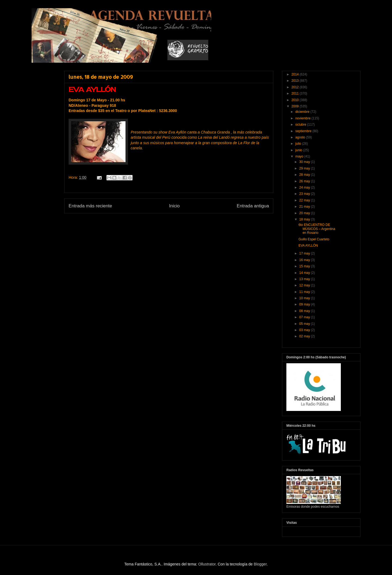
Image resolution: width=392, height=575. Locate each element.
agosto (301, 137)
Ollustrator (207, 564)
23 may (305, 194)
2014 (296, 74)
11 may (305, 292)
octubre (301, 125)
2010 (296, 100)
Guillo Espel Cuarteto (314, 239)
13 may (305, 279)
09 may (305, 304)
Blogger (260, 564)
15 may (305, 266)
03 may (305, 330)
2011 (296, 93)
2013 (296, 81)
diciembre (303, 112)
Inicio (174, 206)
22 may (305, 200)
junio (299, 150)
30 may (305, 162)
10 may (305, 298)
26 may (305, 181)
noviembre (303, 118)
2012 (296, 87)
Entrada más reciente (90, 206)
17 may (305, 253)
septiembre (304, 131)
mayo (300, 156)
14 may (305, 273)
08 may (305, 311)
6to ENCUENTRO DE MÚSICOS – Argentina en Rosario (317, 229)
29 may (305, 168)
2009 (296, 106)
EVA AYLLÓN (308, 246)
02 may (305, 336)
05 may (305, 324)
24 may (305, 187)
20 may (305, 213)
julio (299, 144)
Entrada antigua (253, 206)
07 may (305, 317)
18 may (305, 219)
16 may (305, 260)
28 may (305, 175)
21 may (305, 207)
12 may (305, 285)
